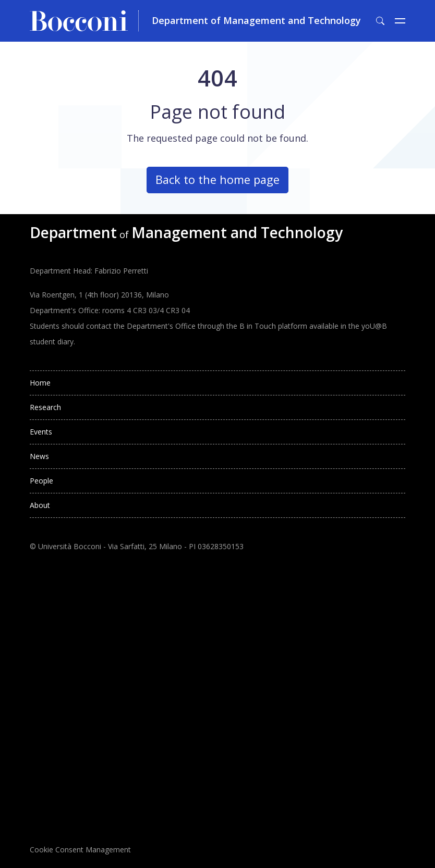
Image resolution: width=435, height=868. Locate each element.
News (39, 456)
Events (41, 432)
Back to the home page (217, 179)
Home (40, 383)
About (40, 505)
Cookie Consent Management (80, 850)
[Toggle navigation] (400, 21)
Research (45, 407)
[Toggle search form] (380, 21)
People (41, 481)
